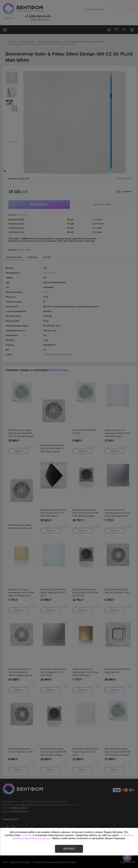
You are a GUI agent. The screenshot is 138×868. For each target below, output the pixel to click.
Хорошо (69, 849)
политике (27, 835)
